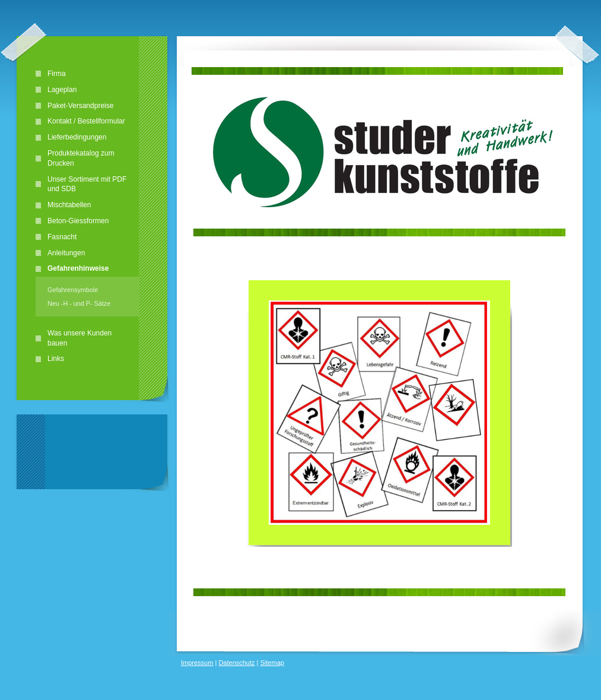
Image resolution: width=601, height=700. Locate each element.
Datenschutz (236, 663)
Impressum (197, 663)
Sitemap (272, 663)
